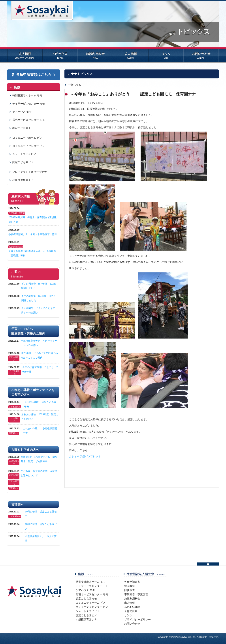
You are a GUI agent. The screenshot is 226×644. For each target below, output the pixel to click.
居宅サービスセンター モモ (29, 120)
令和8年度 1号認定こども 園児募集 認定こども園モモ (39, 459)
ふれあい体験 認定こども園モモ (40, 404)
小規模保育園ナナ (23, 180)
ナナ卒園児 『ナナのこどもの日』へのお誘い (38, 310)
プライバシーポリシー (137, 620)
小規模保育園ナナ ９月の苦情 (41, 538)
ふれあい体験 (132, 607)
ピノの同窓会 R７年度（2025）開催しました (39, 286)
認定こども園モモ (23, 128)
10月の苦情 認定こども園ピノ (41, 526)
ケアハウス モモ (22, 112)
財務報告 (130, 590)
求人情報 (131, 55)
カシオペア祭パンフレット (85, 456)
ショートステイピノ (24, 154)
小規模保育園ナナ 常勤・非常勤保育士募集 (33, 234)
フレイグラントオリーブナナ (30, 172)
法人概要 (25, 55)
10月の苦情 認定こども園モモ (41, 514)
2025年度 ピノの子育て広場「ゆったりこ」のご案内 (39, 355)
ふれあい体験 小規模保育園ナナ (40, 431)
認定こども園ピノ (23, 162)
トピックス (60, 55)
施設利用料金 (95, 55)
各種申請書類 (132, 582)
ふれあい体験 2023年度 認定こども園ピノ (40, 417)
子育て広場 (131, 611)
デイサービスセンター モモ (29, 104)
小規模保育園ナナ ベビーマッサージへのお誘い (39, 343)
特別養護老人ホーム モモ (27, 95)
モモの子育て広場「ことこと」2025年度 (40, 369)
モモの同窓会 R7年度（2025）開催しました (39, 298)
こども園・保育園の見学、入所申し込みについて (39, 473)
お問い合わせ (201, 55)
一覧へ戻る (74, 85)
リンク (166, 55)
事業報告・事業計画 (136, 594)
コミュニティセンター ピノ (29, 146)
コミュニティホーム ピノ (27, 138)
